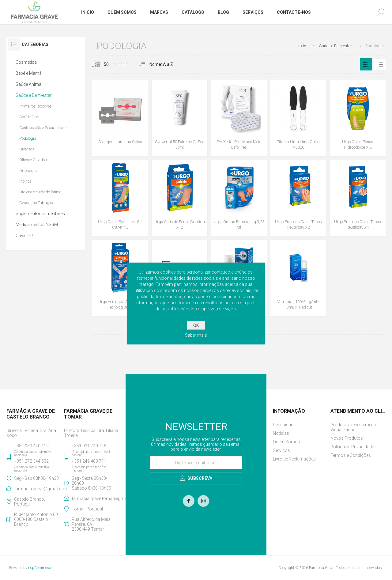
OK (196, 325)
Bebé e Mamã (29, 73)
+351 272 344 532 (31, 461)
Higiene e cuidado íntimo (40, 192)
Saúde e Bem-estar (34, 95)
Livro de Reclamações (294, 459)
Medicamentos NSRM (37, 225)
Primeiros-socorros (36, 106)
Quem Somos (286, 442)
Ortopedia (28, 171)
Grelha (366, 64)
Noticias (281, 433)
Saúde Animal (29, 84)
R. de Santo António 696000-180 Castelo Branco (36, 519)
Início (302, 46)
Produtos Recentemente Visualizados (354, 427)
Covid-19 (24, 236)
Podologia (28, 138)
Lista (380, 64)
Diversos (27, 149)
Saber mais (196, 335)
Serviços (281, 450)
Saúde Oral (29, 117)
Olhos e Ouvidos (33, 160)
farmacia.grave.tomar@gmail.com (95, 498)
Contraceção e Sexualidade (43, 128)
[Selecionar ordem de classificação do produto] (169, 64)
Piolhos (25, 181)
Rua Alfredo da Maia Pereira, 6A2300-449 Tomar (91, 524)
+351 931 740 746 (89, 446)
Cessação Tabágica (37, 203)
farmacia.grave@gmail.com (38, 489)
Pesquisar (283, 425)
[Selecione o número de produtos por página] (102, 64)
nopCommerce (40, 568)
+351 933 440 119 (31, 446)
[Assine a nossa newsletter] (196, 463)
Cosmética (26, 62)
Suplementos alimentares (40, 214)
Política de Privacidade (352, 447)
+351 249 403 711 (89, 461)
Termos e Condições (351, 455)
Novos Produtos (347, 438)
